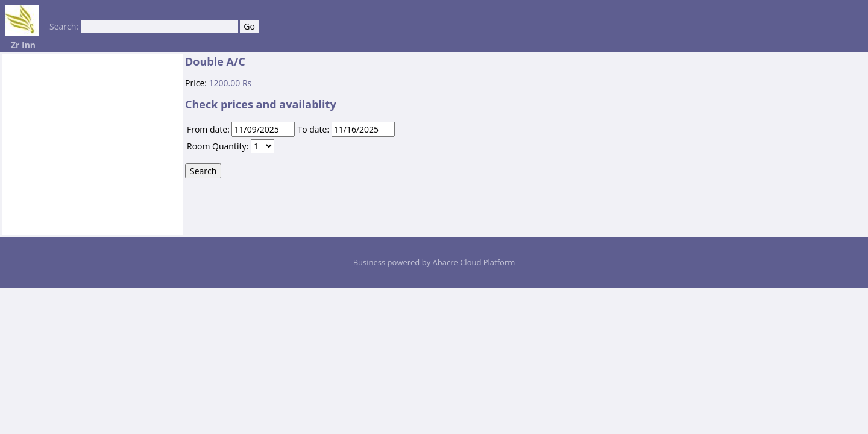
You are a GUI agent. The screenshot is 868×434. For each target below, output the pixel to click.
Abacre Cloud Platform (474, 262)
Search (203, 171)
